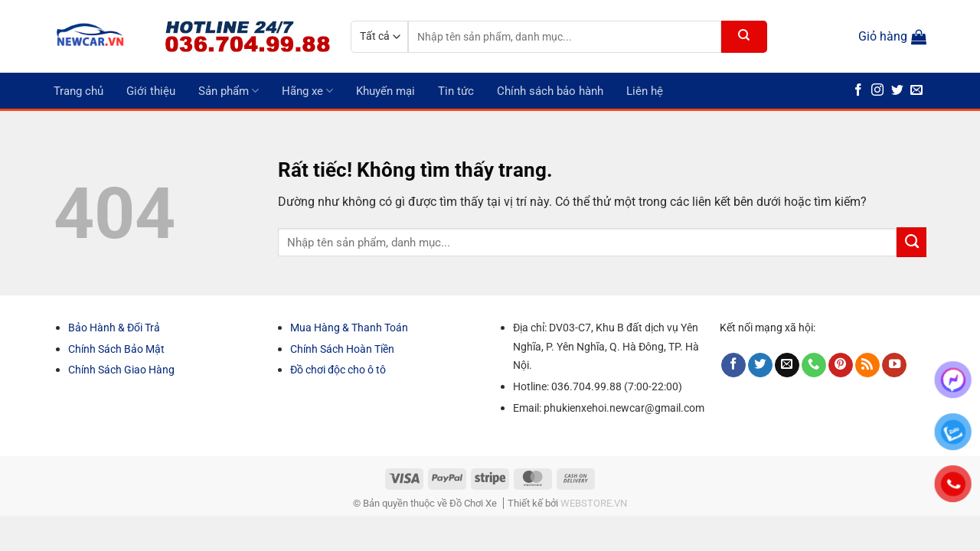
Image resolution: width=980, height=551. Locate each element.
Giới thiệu (151, 91)
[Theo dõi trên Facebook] (858, 91)
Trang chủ (78, 91)
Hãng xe (307, 91)
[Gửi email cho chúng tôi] (916, 91)
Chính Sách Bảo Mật (116, 349)
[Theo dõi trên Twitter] (897, 91)
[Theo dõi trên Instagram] (877, 91)
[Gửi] (744, 37)
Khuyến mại (385, 91)
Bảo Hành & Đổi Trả (114, 328)
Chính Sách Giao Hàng (121, 370)
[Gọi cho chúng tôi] (814, 365)
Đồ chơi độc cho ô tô (338, 370)
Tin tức (456, 91)
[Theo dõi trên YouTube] (894, 365)
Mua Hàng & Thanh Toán (349, 328)
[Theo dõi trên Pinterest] (841, 365)
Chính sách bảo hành (550, 91)
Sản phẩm (229, 91)
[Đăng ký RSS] (867, 365)
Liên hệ (645, 91)
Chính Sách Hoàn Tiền (342, 349)
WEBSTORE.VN (594, 503)
